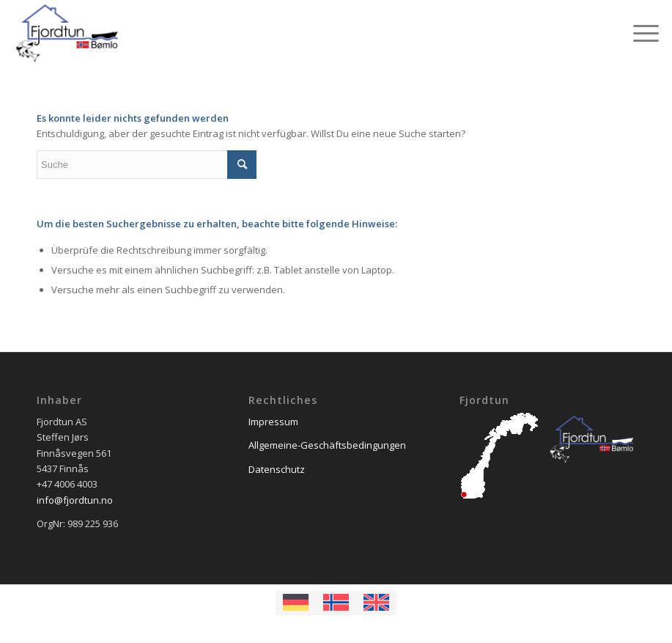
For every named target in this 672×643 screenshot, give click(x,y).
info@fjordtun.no (75, 500)
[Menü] (639, 33)
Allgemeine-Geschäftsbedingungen (327, 445)
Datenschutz (277, 469)
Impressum (273, 422)
